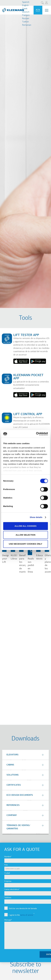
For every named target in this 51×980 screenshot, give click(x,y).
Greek (25, 9)
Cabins (10, 765)
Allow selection (26, 535)
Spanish (26, 2)
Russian (26, 19)
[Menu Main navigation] (47, 10)
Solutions (13, 775)
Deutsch (26, 12)
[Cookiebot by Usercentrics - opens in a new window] (36, 434)
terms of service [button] (27, 915)
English (25, 5)
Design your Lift (6, 559)
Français (26, 15)
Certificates (14, 785)
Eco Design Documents (20, 795)
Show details (36, 517)
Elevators (13, 755)
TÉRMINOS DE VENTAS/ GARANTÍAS (18, 827)
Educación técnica (42, 557)
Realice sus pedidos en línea (32, 565)
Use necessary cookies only (26, 544)
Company (12, 815)
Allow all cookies (26, 526)
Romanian (27, 25)
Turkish (25, 22)
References (13, 805)
